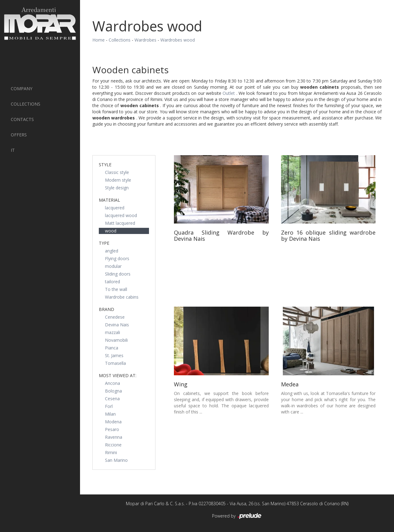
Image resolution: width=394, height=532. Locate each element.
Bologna (113, 391)
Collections (26, 104)
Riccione (113, 445)
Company (22, 89)
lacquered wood (121, 215)
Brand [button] (107, 309)
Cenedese (115, 317)
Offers (19, 135)
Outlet (229, 93)
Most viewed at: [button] (118, 375)
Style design (117, 188)
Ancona (113, 383)
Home (98, 40)
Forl (109, 406)
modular (113, 266)
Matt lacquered (120, 223)
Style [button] (105, 165)
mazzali (113, 332)
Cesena (112, 399)
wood (111, 231)
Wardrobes (145, 40)
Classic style (117, 172)
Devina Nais (117, 325)
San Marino (116, 460)
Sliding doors (118, 274)
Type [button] (104, 243)
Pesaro (112, 429)
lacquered (115, 208)
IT (13, 150)
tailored (113, 282)
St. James (114, 355)
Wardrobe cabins (122, 297)
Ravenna (114, 437)
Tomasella (115, 363)
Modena (113, 422)
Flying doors (117, 258)
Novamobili (116, 340)
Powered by (237, 516)
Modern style (118, 180)
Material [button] (109, 200)
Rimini (111, 452)
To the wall (116, 289)
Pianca (112, 348)
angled (112, 251)
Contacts (22, 119)
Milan (110, 414)
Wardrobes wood (178, 40)
